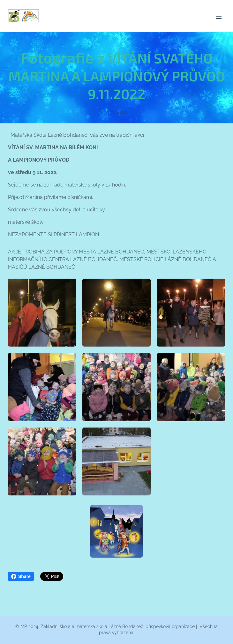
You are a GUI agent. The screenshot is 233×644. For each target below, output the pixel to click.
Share (21, 576)
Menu (219, 16)
